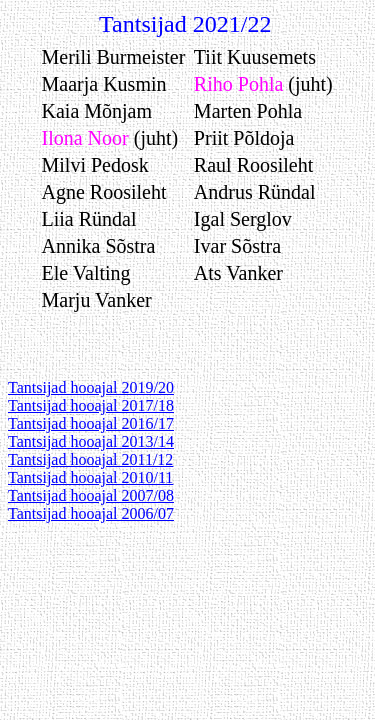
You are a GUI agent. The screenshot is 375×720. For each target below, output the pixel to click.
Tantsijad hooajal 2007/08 (91, 495)
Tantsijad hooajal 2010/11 (90, 477)
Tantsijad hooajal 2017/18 (91, 405)
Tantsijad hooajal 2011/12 (90, 459)
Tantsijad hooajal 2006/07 (91, 513)
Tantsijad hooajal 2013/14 (91, 441)
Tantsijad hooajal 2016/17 (91, 423)
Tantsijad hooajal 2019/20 (91, 387)
